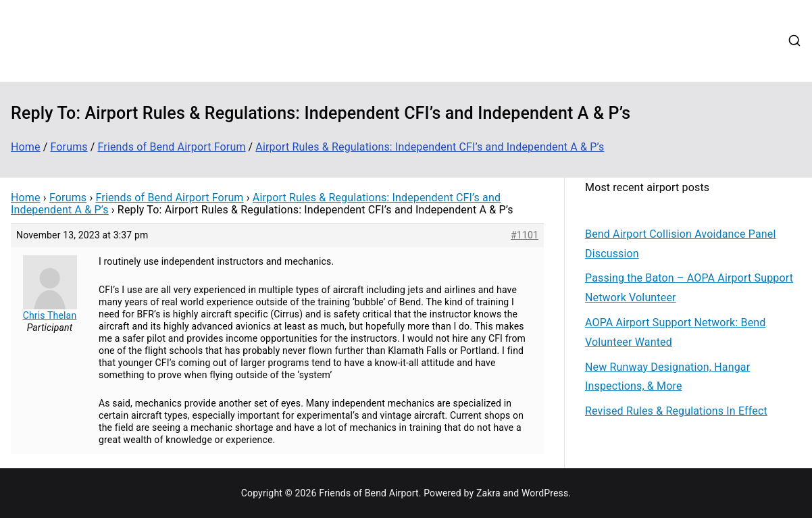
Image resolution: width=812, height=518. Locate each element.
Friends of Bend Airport (153, 31)
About (380, 23)
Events (545, 23)
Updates (494, 23)
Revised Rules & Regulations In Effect (676, 411)
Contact (711, 23)
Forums (594, 23)
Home (336, 23)
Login (335, 57)
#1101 (525, 235)
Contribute (434, 23)
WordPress (545, 493)
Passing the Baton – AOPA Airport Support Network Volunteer (689, 288)
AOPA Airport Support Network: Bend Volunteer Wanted (676, 332)
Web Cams (652, 23)
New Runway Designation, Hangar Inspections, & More (667, 377)
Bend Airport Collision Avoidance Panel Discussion (681, 244)
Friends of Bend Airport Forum (170, 198)
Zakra (488, 493)
